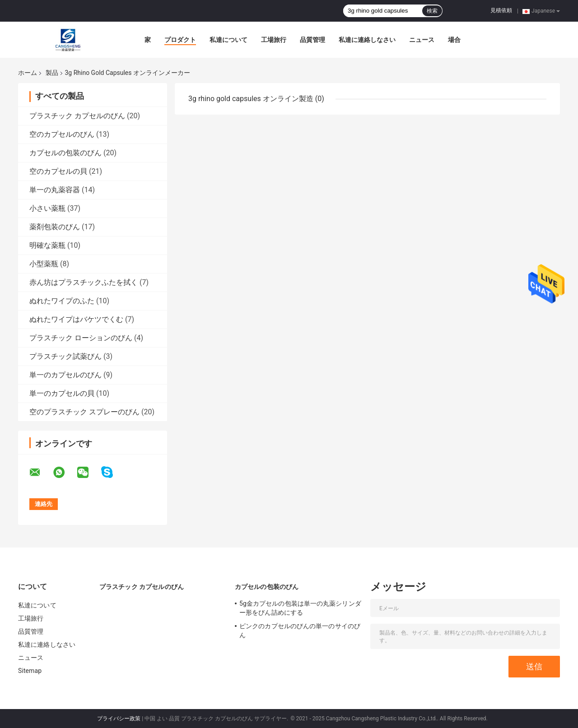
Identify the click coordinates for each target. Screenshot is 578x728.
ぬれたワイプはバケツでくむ (76, 319)
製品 (52, 73)
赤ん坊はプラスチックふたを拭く (84, 282)
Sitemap (30, 671)
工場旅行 (274, 40)
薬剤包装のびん (55, 227)
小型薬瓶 (44, 264)
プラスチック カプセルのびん (77, 116)
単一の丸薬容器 (55, 190)
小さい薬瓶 (47, 208)
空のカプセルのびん (62, 134)
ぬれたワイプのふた (62, 301)
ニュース (422, 40)
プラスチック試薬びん (65, 356)
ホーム (28, 73)
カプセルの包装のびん (65, 153)
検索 (432, 11)
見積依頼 (501, 10)
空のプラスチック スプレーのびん (84, 412)
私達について (228, 40)
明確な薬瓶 (47, 245)
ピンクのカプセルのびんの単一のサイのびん (300, 631)
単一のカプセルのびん (65, 375)
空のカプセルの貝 (58, 171)
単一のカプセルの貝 (62, 393)
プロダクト (180, 40)
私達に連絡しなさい (367, 40)
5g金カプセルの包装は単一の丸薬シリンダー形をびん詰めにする (300, 608)
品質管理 (312, 40)
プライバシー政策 (119, 719)
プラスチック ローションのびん (81, 338)
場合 (454, 40)
